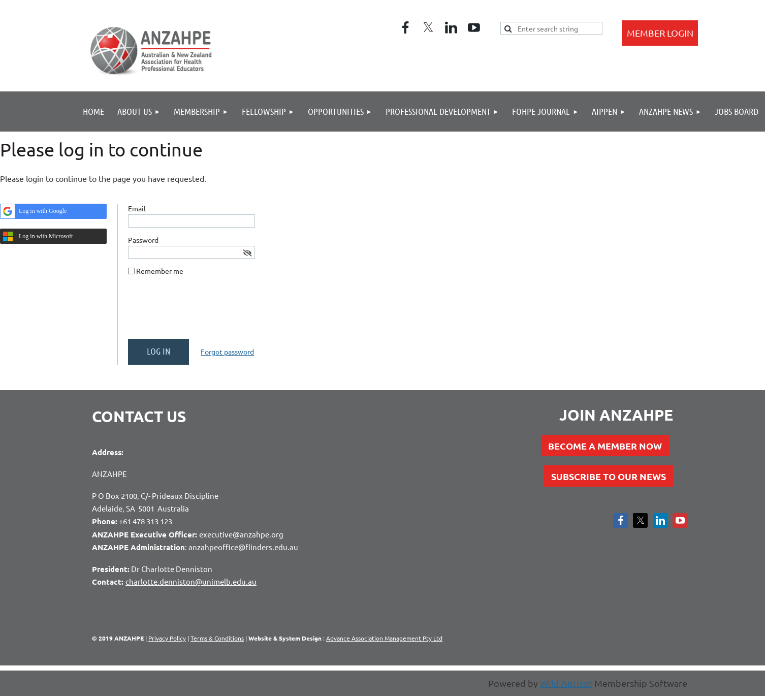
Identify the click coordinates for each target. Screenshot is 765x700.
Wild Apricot (566, 683)
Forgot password (227, 352)
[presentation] (205, 311)
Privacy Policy (167, 638)
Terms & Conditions (217, 638)
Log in (660, 33)
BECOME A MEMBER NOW (605, 446)
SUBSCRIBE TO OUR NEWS (609, 476)
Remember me (160, 271)
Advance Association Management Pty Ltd (384, 638)
